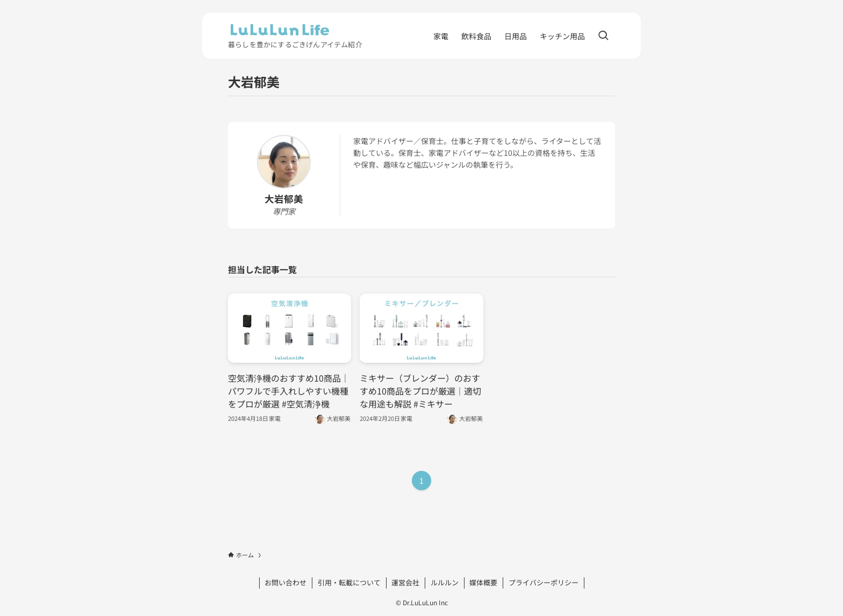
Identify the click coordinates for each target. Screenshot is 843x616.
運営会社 (405, 582)
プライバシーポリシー (544, 582)
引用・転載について (349, 582)
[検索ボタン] (603, 36)
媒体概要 (483, 582)
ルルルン (445, 582)
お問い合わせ (285, 582)
